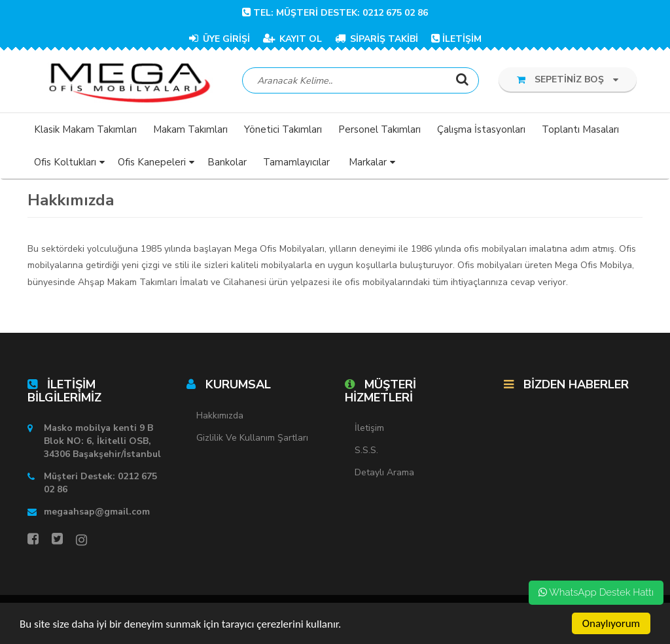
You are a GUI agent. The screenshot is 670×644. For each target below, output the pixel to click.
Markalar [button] (368, 162)
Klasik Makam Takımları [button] (85, 129)
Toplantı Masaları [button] (580, 129)
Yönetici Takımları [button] (283, 129)
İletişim (369, 428)
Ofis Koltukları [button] (65, 162)
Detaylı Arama (384, 472)
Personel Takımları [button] (379, 129)
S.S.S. (366, 450)
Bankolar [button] (227, 162)
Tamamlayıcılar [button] (296, 162)
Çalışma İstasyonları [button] (481, 129)
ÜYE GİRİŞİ (220, 39)
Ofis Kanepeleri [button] (152, 162)
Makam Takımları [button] (190, 129)
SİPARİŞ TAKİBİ (377, 39)
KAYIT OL (292, 39)
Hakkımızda (220, 415)
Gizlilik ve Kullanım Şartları (252, 438)
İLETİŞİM (456, 39)
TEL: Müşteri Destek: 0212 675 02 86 (335, 13)
